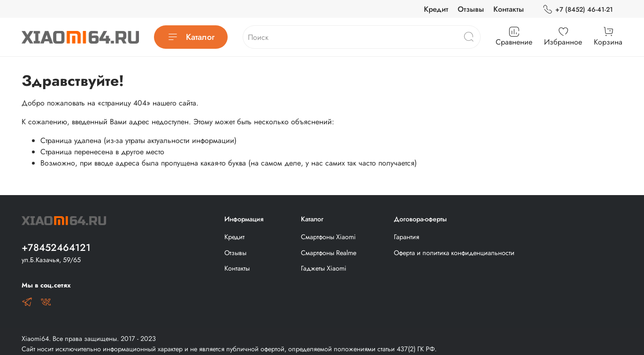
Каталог (191, 37)
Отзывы (471, 9)
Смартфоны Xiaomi (328, 237)
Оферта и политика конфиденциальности (454, 253)
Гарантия (406, 237)
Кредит (436, 9)
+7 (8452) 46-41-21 (578, 10)
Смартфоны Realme (329, 253)
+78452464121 (56, 248)
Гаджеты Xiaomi (324, 268)
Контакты (509, 9)
